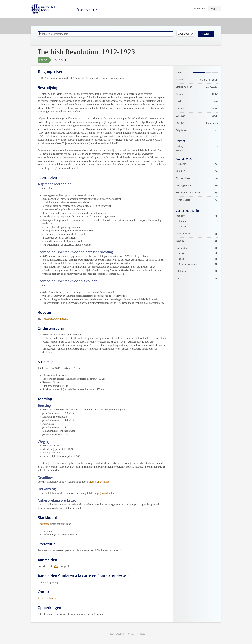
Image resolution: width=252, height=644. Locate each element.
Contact (141, 634)
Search (206, 34)
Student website (115, 634)
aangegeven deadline (98, 482)
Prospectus (86, 9)
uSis (56, 566)
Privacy (130, 634)
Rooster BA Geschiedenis (55, 319)
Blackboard (44, 524)
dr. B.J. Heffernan (47, 598)
